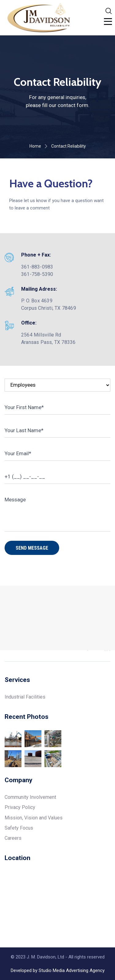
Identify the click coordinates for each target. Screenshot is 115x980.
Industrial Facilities (25, 697)
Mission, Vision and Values (34, 818)
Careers (13, 838)
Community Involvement (30, 797)
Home (35, 146)
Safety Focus (19, 828)
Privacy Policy (20, 807)
